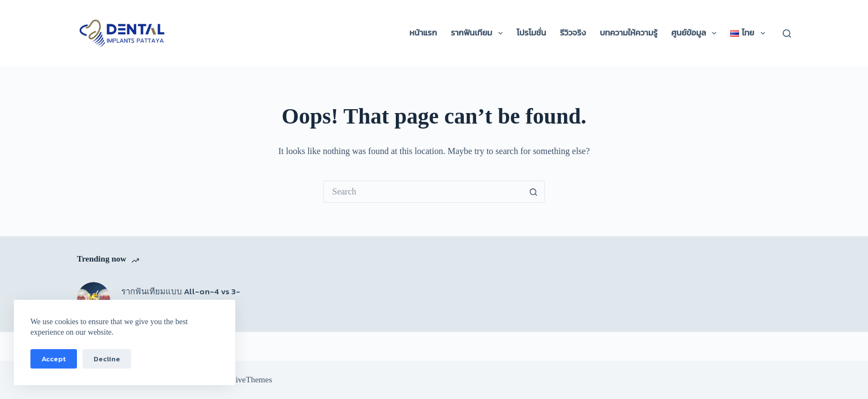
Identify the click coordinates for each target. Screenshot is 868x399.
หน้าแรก (423, 33)
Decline (107, 359)
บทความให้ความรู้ (628, 33)
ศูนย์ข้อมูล (696, 33)
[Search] (787, 34)
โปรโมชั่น (531, 33)
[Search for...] (423, 192)
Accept (54, 359)
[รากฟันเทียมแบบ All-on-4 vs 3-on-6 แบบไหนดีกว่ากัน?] (94, 299)
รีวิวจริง (573, 33)
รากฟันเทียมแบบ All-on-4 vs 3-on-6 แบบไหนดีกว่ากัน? (181, 298)
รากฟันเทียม (479, 33)
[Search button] (534, 192)
